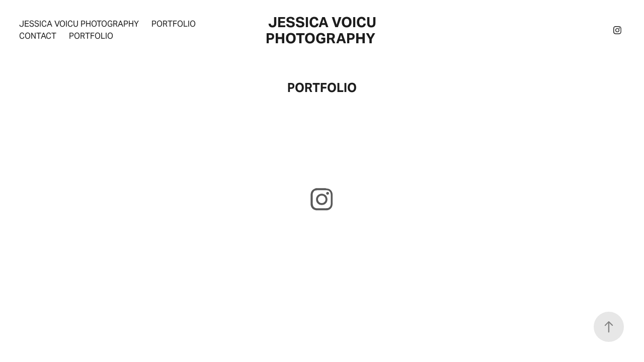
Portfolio (174, 24)
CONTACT (38, 36)
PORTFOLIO (91, 36)
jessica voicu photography (323, 30)
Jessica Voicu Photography (79, 24)
